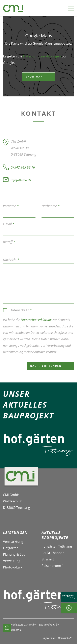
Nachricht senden (46, 366)
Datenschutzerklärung (36, 320)
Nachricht (11, 260)
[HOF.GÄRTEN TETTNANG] (69, 597)
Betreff (9, 242)
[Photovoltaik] (69, 608)
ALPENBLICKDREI (13, 630)
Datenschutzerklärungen (42, 56)
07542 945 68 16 (23, 167)
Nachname (50, 206)
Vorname (11, 206)
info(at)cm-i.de (21, 180)
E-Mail (9, 224)
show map (35, 77)
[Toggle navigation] (69, 8)
